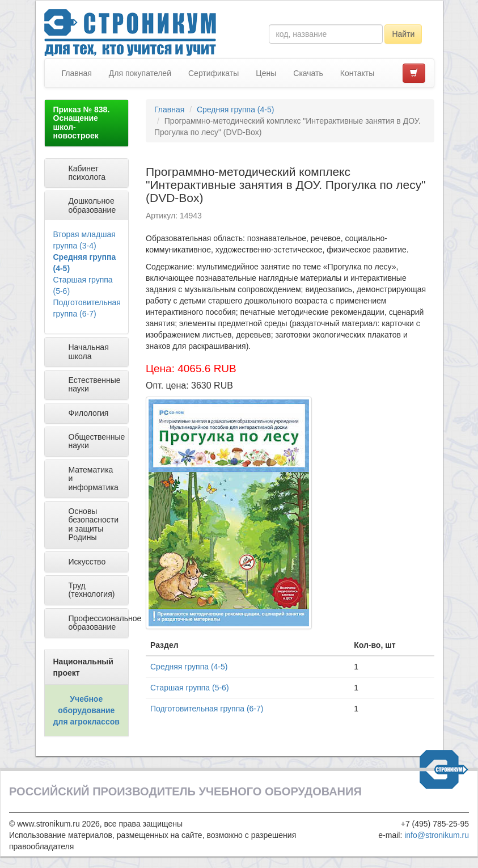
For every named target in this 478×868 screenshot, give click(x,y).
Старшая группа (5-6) (190, 688)
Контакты (357, 73)
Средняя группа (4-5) (235, 109)
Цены (266, 73)
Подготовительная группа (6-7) (207, 709)
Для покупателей (140, 73)
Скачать (308, 73)
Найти (403, 34)
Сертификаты (213, 73)
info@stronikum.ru (437, 835)
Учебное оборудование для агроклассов (86, 710)
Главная (77, 73)
